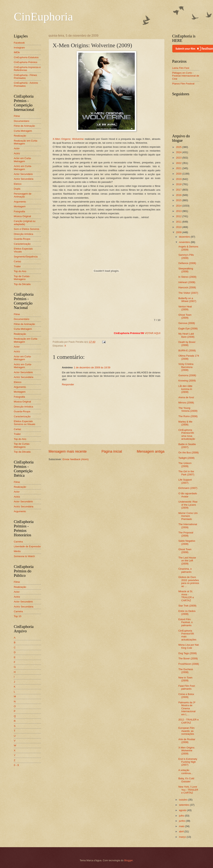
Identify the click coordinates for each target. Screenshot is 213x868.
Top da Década (22, 284)
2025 (179, 147)
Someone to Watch (24, 556)
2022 (179, 163)
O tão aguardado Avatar (188, 495)
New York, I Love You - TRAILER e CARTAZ (188, 790)
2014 (179, 206)
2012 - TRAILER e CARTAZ (189, 721)
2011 (179, 222)
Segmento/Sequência (26, 257)
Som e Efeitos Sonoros (27, 229)
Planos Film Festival (183, 84)
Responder (68, 384)
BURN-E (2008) (187, 350)
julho (182, 816)
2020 (179, 174)
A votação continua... (186, 772)
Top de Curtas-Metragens (22, 278)
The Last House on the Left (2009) (187, 561)
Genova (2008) (187, 323)
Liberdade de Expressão (27, 546)
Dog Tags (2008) (188, 653)
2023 (179, 158)
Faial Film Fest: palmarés (187, 687)
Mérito (17, 551)
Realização (20, 136)
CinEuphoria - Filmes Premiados (25, 77)
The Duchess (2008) (186, 671)
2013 (179, 211)
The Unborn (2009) (185, 465)
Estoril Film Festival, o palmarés (186, 622)
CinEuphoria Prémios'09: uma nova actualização (187, 434)
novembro (185, 242)
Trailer (17, 266)
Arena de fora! (186, 397)
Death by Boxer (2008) (187, 343)
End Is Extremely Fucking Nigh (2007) (188, 762)
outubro (184, 800)
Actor (17, 148)
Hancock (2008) (187, 287)
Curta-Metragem (23, 131)
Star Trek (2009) (187, 606)
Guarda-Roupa (22, 239)
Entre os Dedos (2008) (187, 612)
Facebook (19, 43)
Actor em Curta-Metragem (23, 160)
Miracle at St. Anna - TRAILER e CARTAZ (186, 596)
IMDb (17, 52)
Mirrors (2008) (186, 403)
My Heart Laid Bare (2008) (186, 335)
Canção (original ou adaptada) (25, 223)
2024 (179, 152)
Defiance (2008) (187, 263)
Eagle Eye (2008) (188, 329)
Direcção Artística (24, 234)
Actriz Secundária (24, 179)
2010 (179, 227)
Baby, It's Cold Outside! (186, 780)
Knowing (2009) (187, 381)
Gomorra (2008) (187, 375)
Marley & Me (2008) (185, 423)
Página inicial (112, 451)
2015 (179, 200)
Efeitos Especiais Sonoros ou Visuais (25, 423)
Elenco (18, 184)
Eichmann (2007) (188, 488)
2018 (179, 184)
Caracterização (22, 244)
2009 (179, 232)
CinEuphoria (44, 17)
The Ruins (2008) (188, 416)
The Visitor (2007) (188, 293)
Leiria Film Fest (181, 68)
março (183, 837)
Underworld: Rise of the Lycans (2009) (188, 505)
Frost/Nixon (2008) (189, 664)
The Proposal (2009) (186, 534)
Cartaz (18, 261)
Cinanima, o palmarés (185, 570)
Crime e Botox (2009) (186, 696)
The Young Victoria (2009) (188, 409)
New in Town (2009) (185, 679)
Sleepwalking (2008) (186, 270)
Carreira (18, 542)
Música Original (22, 216)
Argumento (20, 202)
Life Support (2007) (185, 481)
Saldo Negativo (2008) (187, 542)
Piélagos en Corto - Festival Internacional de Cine (186, 76)
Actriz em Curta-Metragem (23, 168)
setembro (185, 805)
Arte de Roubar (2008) (187, 741)
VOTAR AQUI (153, 333)
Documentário (22, 121)
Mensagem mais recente (68, 451)
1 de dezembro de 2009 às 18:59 (92, 367)
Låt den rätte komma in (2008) (185, 389)
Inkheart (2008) (187, 282)
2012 (179, 216)
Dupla (17, 189)
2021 (179, 168)
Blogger (128, 860)
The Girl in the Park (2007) (186, 473)
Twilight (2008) (187, 458)
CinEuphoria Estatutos (26, 57)
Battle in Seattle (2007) (187, 446)
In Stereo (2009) (187, 277)
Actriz (17, 153)
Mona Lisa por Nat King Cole (189, 646)
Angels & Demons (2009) (188, 248)
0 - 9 (16, 765)
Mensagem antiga (151, 451)
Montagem (20, 206)
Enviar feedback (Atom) (76, 459)
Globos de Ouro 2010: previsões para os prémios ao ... (189, 582)
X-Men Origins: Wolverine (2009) (187, 751)
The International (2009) (188, 526)
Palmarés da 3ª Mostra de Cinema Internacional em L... (187, 708)
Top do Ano (20, 271)
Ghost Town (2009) (185, 316)
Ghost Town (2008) (185, 551)
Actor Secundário (23, 174)
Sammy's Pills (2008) (186, 256)
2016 (179, 195)
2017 (179, 190)
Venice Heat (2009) (185, 308)
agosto (183, 810)
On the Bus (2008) (189, 453)
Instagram (19, 48)
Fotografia (20, 211)
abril (182, 831)
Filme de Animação (25, 126)
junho (182, 821)
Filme (17, 116)
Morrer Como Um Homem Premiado (188, 516)
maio (182, 826)
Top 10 (18, 616)
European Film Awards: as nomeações (187, 731)
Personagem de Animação (23, 195)
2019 (179, 179)
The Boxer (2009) (188, 658)
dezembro (185, 237)
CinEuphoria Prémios (26, 62)
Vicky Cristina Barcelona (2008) (186, 367)
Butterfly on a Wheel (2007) (187, 300)
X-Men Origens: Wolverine (68, 139)
